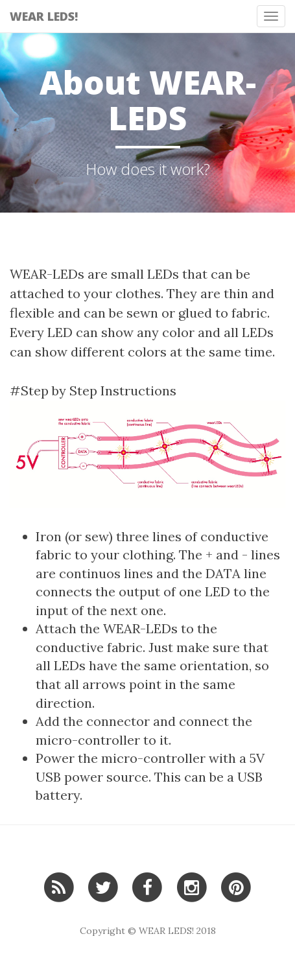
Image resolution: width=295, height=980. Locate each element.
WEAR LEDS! (44, 16)
